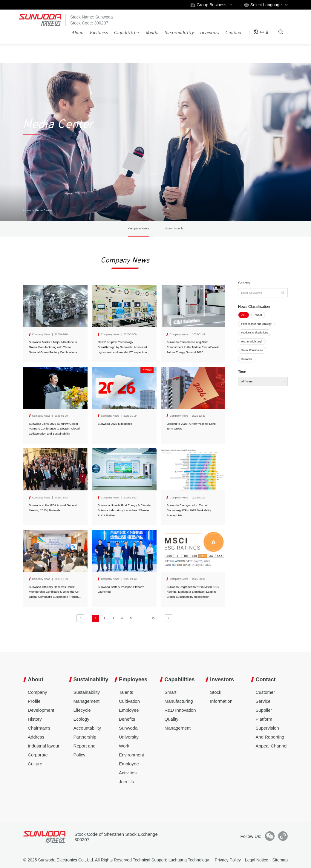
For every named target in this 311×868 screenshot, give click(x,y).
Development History (41, 715)
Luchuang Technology (189, 860)
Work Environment (131, 750)
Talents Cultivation (129, 697)
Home (27, 210)
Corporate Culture (38, 759)
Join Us (126, 782)
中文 (261, 32)
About (78, 33)
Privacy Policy (228, 860)
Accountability (87, 728)
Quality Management (177, 723)
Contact (234, 33)
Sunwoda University (129, 732)
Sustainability (180, 33)
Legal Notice (257, 860)
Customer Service (265, 697)
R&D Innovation (180, 710)
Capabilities (127, 33)
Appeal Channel (271, 746)
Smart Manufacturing (179, 697)
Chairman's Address (39, 732)
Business (99, 33)
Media (153, 33)
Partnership (85, 737)
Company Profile (37, 697)
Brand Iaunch (174, 228)
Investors (210, 33)
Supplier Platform (264, 715)
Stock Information (221, 697)
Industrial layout (43, 746)
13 (153, 618)
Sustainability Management (87, 697)
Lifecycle (82, 710)
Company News (138, 228)
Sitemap (280, 860)
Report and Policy (85, 750)
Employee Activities (129, 768)
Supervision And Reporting (270, 732)
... (142, 618)
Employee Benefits (129, 715)
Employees (133, 679)
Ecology (81, 719)
